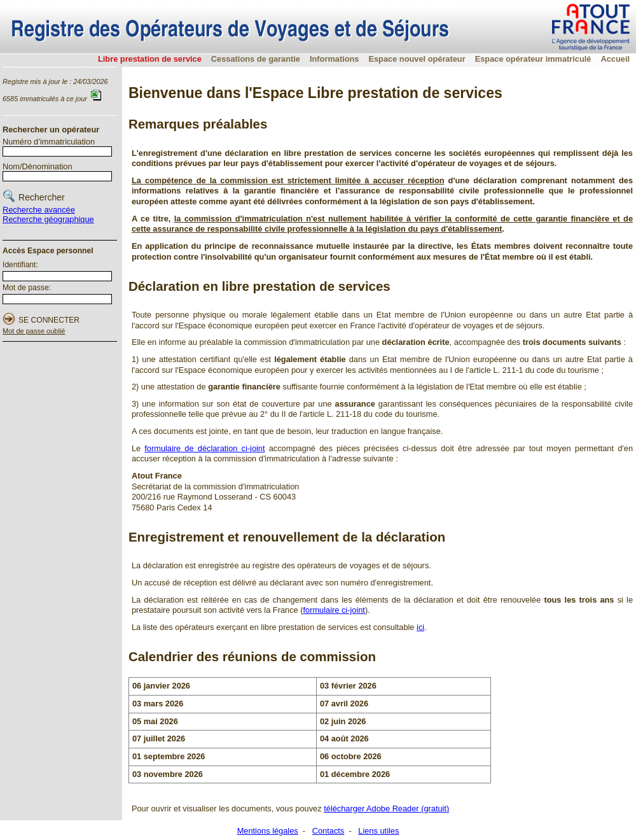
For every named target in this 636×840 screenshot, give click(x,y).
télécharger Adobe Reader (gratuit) (386, 808)
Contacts (328, 831)
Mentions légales (268, 831)
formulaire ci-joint (334, 610)
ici (420, 627)
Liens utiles (378, 831)
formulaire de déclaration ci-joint (204, 448)
